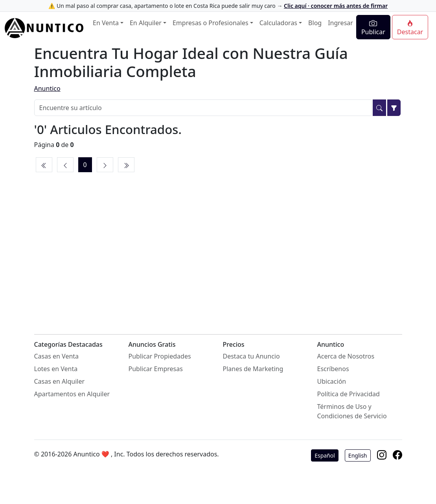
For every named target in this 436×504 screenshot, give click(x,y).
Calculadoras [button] (278, 23)
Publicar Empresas (156, 369)
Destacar (410, 28)
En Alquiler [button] (146, 23)
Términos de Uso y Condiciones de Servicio (352, 411)
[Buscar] (379, 108)
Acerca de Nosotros (346, 356)
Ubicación (332, 381)
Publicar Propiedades (160, 356)
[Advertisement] (218, 245)
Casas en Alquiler (60, 381)
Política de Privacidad (349, 394)
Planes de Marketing (253, 369)
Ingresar (340, 23)
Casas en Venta (57, 356)
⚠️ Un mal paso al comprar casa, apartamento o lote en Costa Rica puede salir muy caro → (218, 6)
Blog (315, 23)
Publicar (373, 28)
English (358, 455)
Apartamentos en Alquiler (72, 394)
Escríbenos (333, 369)
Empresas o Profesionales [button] (211, 23)
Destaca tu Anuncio (251, 356)
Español (325, 455)
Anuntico (47, 88)
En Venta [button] (106, 23)
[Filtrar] (394, 108)
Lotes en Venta (56, 369)
